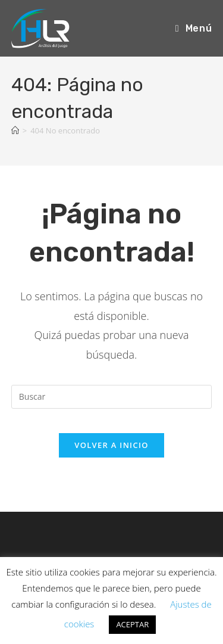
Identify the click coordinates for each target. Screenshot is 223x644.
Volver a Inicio (111, 445)
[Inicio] (15, 130)
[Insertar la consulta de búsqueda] (112, 397)
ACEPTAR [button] (132, 624)
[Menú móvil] (194, 28)
